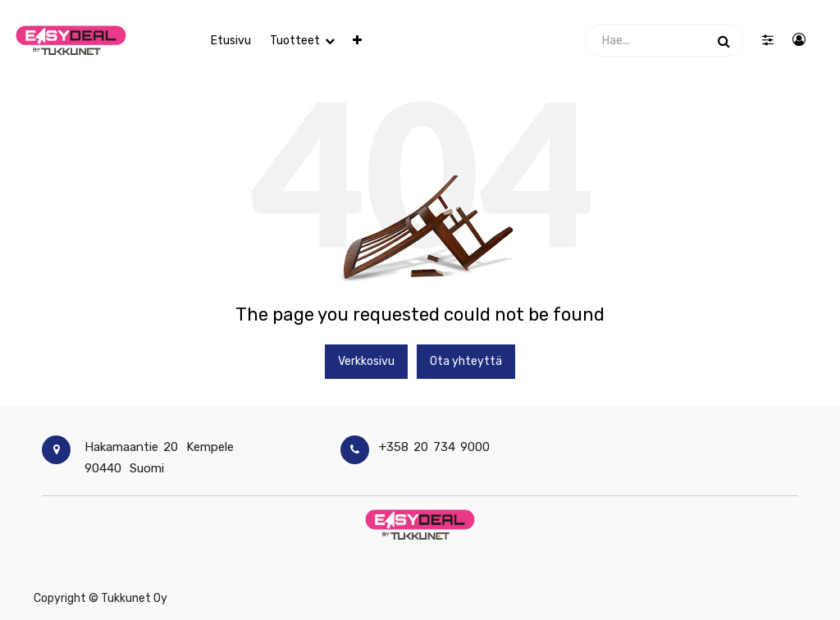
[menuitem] (231, 41)
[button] (357, 41)
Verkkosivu (366, 361)
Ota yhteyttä (466, 361)
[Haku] (724, 40)
